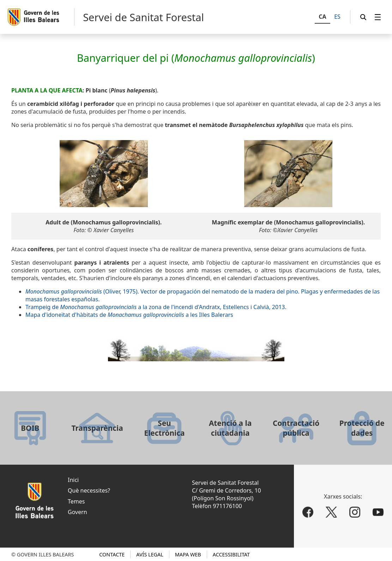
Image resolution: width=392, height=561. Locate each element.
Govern (77, 512)
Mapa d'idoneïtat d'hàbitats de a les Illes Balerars (129, 315)
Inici (73, 480)
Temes (76, 501)
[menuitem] (378, 17)
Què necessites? (89, 490)
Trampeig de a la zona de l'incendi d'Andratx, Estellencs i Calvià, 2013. (156, 307)
